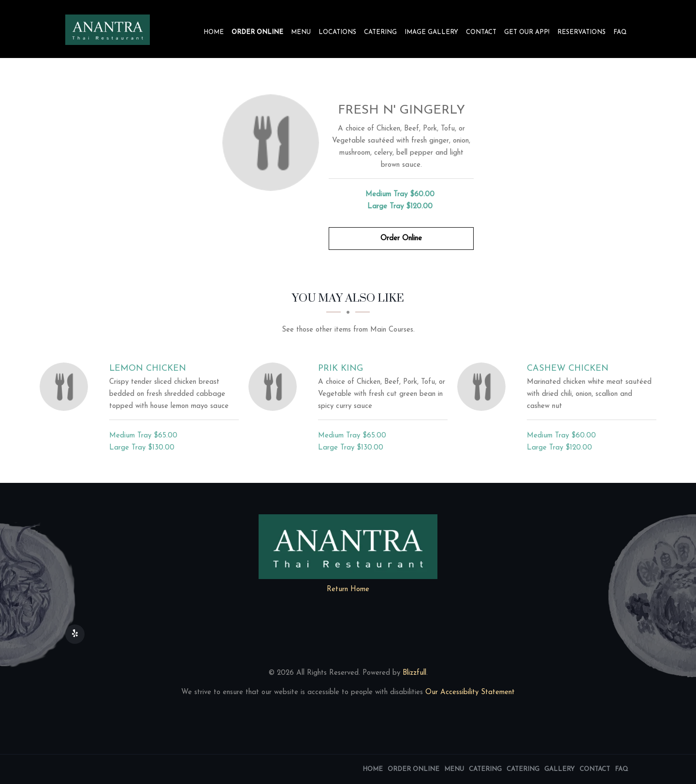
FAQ (620, 32)
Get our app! (527, 32)
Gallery (559, 769)
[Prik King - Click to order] (275, 387)
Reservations (581, 32)
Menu (301, 32)
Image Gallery (431, 32)
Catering (380, 32)
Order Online (257, 32)
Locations (337, 32)
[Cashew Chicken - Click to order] (484, 387)
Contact (481, 32)
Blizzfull (414, 673)
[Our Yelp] (75, 634)
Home (214, 32)
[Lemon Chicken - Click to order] (66, 387)
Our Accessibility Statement (469, 692)
